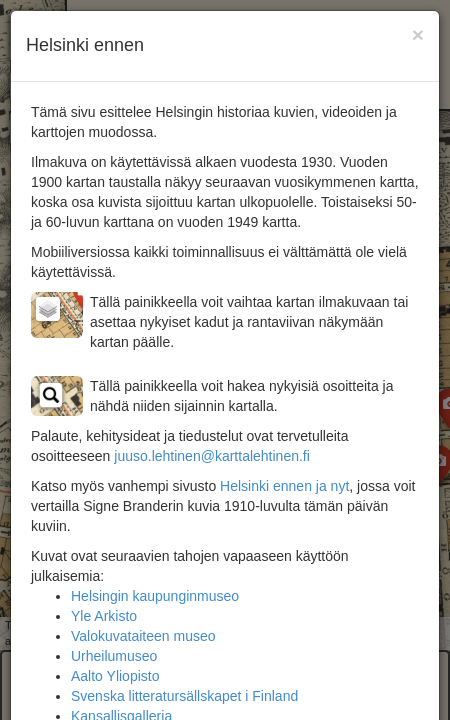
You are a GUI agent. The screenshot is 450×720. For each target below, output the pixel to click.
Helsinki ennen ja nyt (284, 486)
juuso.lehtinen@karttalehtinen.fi (212, 456)
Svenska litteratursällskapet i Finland (184, 696)
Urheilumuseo (114, 656)
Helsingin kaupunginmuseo (155, 596)
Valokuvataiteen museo (143, 636)
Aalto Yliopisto (115, 676)
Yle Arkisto (104, 616)
